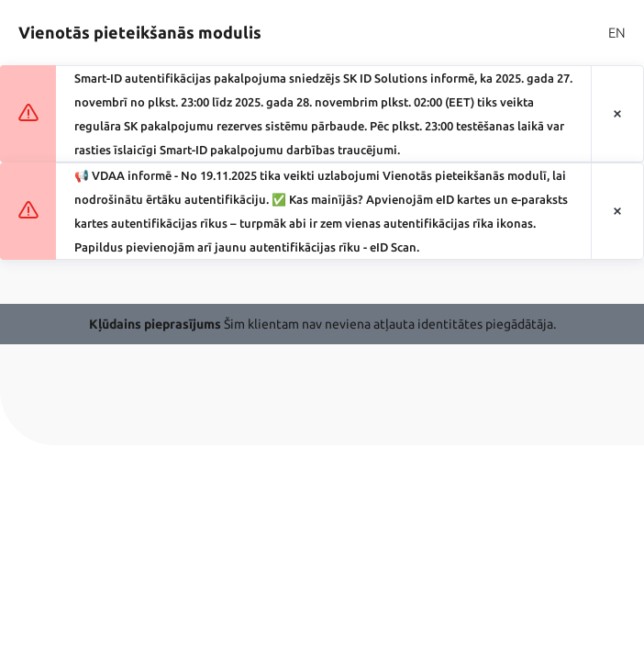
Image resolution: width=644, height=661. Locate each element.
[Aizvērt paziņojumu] (617, 114)
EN (617, 33)
